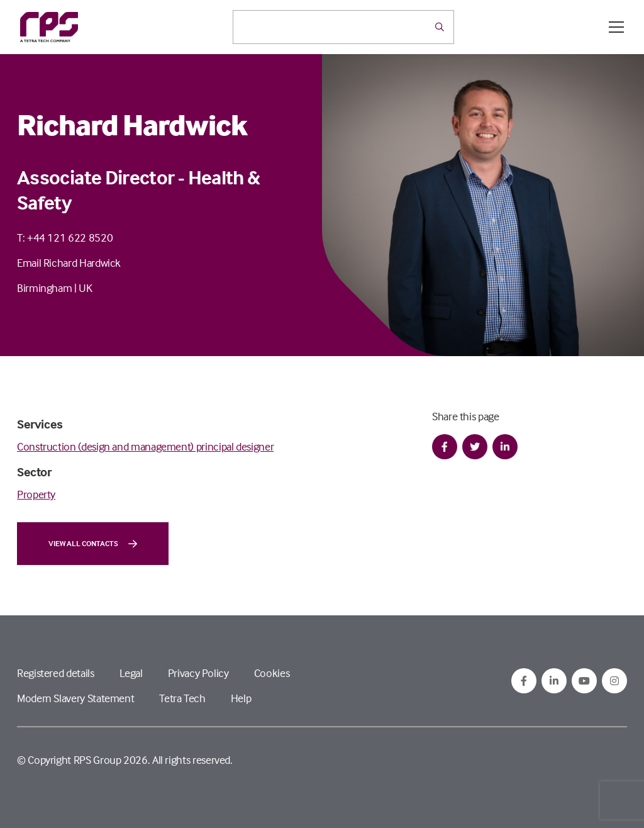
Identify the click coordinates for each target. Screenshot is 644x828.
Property (36, 494)
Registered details (56, 673)
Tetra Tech (182, 698)
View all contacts (93, 544)
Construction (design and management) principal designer (145, 446)
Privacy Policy (198, 673)
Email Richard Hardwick (69, 263)
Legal (131, 673)
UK (85, 288)
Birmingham (44, 288)
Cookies (272, 673)
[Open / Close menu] (616, 27)
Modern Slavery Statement (75, 698)
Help (241, 698)
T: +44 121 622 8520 (65, 238)
